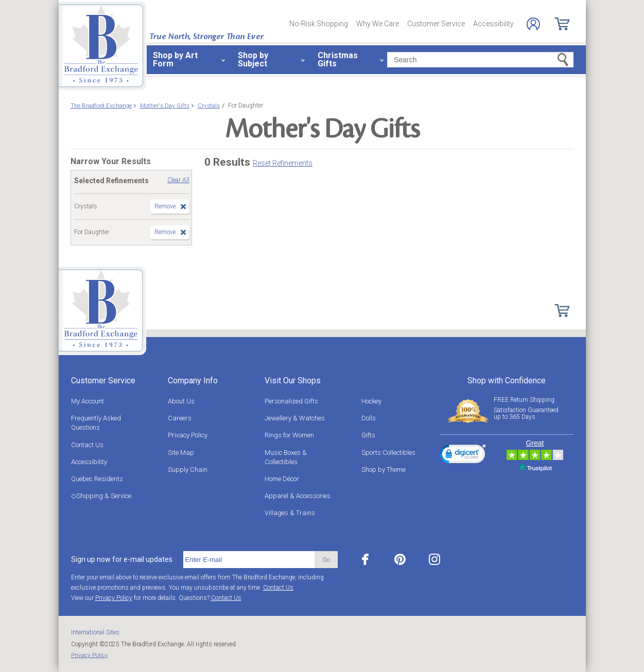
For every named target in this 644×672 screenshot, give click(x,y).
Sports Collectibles (388, 453)
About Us (181, 401)
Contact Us (87, 445)
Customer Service (436, 24)
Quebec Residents (97, 479)
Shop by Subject (253, 59)
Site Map (181, 453)
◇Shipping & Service (101, 496)
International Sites (95, 632)
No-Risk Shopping (319, 24)
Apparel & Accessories (298, 496)
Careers (180, 418)
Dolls (369, 418)
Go (326, 560)
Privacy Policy (188, 435)
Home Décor (282, 479)
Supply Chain (188, 470)
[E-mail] (249, 560)
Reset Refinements (283, 163)
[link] (463, 455)
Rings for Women (289, 435)
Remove (165, 206)
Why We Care (378, 24)
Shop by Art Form (175, 59)
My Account (88, 401)
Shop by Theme (384, 470)
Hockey (371, 401)
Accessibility (493, 24)
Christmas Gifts (338, 59)
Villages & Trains (290, 513)
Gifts (368, 435)
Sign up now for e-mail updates (122, 559)
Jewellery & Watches (295, 418)
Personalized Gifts (291, 401)
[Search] (480, 60)
